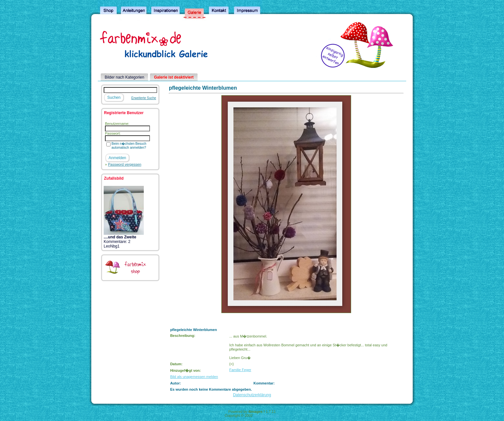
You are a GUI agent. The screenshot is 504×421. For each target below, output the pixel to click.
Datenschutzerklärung (252, 395)
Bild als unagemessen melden (194, 377)
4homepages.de (267, 415)
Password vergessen (125, 164)
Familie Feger (240, 370)
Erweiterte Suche (144, 98)
